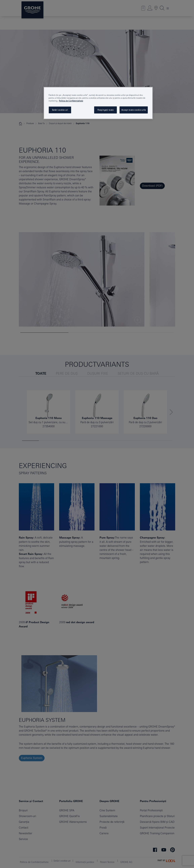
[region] (98, 103)
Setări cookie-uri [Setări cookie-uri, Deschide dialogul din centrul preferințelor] (60, 110)
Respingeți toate (105, 110)
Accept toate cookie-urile (134, 110)
